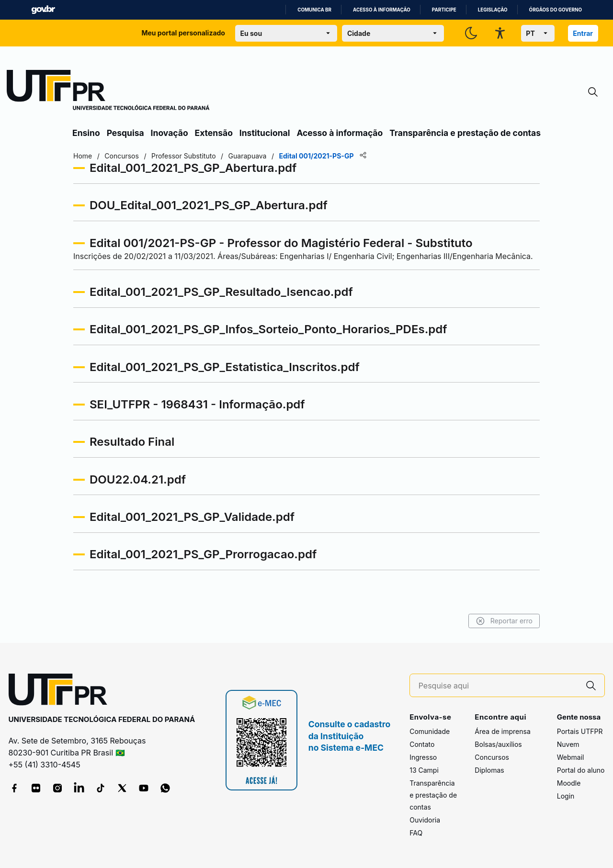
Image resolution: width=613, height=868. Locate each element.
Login (566, 796)
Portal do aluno (581, 770)
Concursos (492, 757)
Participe (444, 10)
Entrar (583, 33)
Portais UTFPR (580, 731)
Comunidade (430, 731)
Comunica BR (314, 10)
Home (83, 156)
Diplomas (489, 770)
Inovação (170, 133)
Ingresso (423, 757)
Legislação (493, 10)
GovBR (43, 10)
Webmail (571, 757)
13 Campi (424, 770)
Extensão (214, 133)
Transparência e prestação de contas (465, 133)
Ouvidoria (425, 820)
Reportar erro (504, 621)
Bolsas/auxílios (498, 744)
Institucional (265, 133)
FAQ (416, 833)
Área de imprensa (502, 731)
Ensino (86, 133)
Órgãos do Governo (556, 10)
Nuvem (568, 744)
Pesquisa (125, 133)
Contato (422, 744)
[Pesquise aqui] (498, 686)
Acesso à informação (382, 10)
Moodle (569, 783)
